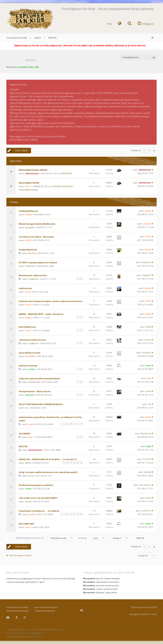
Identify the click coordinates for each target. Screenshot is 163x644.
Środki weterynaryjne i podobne (36, 485)
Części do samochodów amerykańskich (39, 378)
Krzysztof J (147, 353)
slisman (148, 288)
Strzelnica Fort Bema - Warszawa (36, 237)
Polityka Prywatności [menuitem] (45, 611)
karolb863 (30, 356)
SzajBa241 (33, 279)
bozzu (31, 476)
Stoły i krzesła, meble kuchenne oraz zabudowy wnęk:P (48, 472)
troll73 (28, 240)
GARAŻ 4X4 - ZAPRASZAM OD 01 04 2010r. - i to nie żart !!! (48, 459)
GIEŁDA (38, 38)
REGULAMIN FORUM (29, 183)
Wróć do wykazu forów (20, 555)
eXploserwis (25, 288)
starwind (23, 67)
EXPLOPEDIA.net (27, 327)
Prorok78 (147, 459)
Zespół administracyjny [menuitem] (18, 611)
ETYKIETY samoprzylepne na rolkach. (38, 262)
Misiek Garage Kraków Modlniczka (37, 224)
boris (28, 292)
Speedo (148, 250)
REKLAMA (53, 38)
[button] (154, 151)
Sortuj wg (92, 538)
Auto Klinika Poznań (30, 353)
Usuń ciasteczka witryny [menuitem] (46, 607)
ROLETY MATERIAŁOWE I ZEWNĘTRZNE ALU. (41, 404)
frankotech (30, 266)
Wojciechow (146, 433)
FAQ (109, 24)
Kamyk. (29, 214)
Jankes (28, 318)
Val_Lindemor (145, 485)
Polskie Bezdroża (28, 250)
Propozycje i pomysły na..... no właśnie (39, 511)
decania (32, 253)
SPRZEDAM (66, 173)
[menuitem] (120, 24)
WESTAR (23, 446)
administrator (32, 173)
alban (28, 463)
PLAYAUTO (146, 511)
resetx (31, 67)
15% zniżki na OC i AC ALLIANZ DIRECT (38, 498)
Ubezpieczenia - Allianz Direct (35, 391)
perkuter (147, 224)
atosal (149, 391)
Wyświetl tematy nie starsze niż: (45, 538)
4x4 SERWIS (25, 434)
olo (27, 408)
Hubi (37, 67)
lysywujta (30, 227)
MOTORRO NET (27, 524)
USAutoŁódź (34, 382)
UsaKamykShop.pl (28, 211)
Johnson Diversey (28, 366)
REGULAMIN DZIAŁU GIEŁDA (33, 170)
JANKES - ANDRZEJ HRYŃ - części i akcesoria (41, 314)
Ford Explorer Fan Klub (17, 38)
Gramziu (25, 633)
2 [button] (150, 151)
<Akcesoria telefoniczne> (33, 340)
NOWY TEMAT (17, 151)
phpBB (29, 630)
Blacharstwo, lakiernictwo (33, 275)
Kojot (149, 446)
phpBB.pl (38, 637)
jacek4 (31, 424)
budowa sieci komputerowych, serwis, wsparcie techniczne (50, 301)
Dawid (149, 327)
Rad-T (28, 186)
